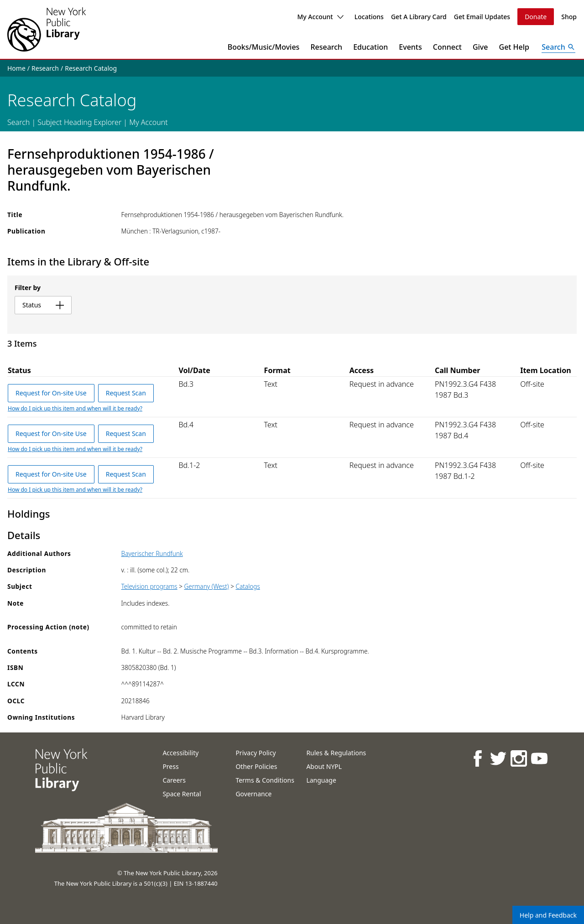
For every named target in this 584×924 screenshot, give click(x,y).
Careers (174, 780)
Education (370, 47)
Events (410, 47)
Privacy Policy (255, 753)
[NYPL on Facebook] (477, 758)
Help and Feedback (548, 915)
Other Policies (256, 766)
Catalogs (248, 586)
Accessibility (180, 753)
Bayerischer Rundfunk (152, 553)
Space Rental (182, 794)
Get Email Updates (482, 17)
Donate (536, 17)
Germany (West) (207, 586)
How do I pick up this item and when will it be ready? (75, 408)
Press (170, 766)
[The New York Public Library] (47, 29)
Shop (569, 17)
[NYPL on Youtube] (539, 758)
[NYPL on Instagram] (518, 758)
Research (326, 47)
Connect (447, 47)
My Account (320, 17)
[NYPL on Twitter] (498, 758)
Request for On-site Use (51, 393)
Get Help (514, 47)
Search (18, 122)
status (43, 305)
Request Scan (126, 393)
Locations (369, 17)
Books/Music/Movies (264, 47)
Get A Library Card (419, 17)
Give (480, 47)
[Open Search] (558, 47)
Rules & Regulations (336, 753)
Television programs (149, 586)
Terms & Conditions (265, 780)
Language (321, 780)
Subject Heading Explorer (79, 122)
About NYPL (324, 766)
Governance (253, 794)
